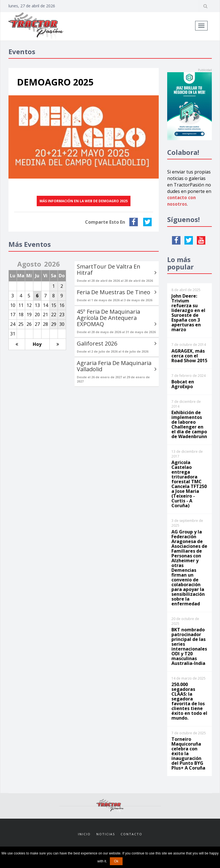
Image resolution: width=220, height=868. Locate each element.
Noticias (106, 834)
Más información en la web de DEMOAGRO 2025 (84, 201)
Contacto (131, 834)
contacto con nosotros (182, 201)
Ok (116, 861)
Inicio (84, 834)
